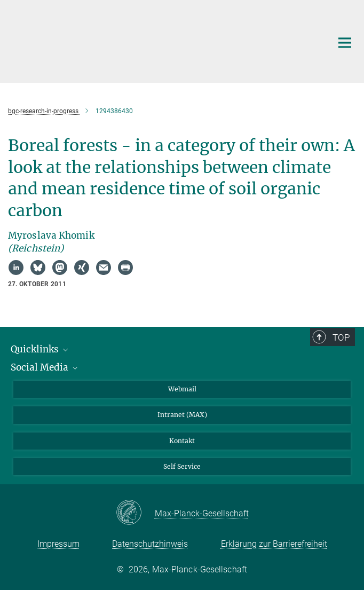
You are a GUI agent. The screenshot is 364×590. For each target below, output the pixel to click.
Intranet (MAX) (182, 415)
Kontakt (182, 441)
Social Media (45, 367)
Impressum (58, 544)
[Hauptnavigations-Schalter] (345, 43)
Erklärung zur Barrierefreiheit (274, 544)
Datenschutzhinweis (150, 544)
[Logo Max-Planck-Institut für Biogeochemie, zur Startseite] (162, 40)
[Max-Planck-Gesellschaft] (135, 513)
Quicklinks (40, 349)
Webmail (182, 389)
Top (341, 337)
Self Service (182, 466)
